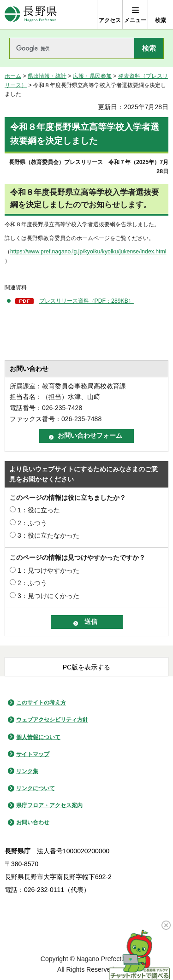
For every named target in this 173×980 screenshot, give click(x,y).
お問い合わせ (33, 822)
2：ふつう (32, 523)
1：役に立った (39, 510)
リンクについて (36, 788)
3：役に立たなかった (48, 535)
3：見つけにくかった (48, 596)
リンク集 (27, 771)
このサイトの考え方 (41, 703)
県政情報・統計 (47, 76)
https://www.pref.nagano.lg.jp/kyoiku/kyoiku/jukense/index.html (88, 252)
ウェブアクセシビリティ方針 (52, 720)
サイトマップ (33, 754)
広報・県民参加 (92, 76)
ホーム (13, 76)
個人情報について (38, 737)
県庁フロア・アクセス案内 (49, 805)
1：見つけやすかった (48, 570)
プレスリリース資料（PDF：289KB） (86, 301)
